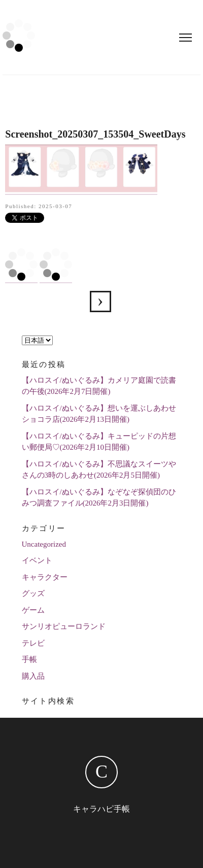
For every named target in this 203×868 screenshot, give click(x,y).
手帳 (29, 659)
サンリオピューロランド (64, 626)
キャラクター (45, 577)
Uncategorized (44, 544)
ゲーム (33, 610)
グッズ (33, 593)
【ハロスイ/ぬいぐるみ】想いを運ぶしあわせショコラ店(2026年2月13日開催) (99, 414)
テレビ (33, 643)
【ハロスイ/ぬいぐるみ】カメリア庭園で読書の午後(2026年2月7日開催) (99, 386)
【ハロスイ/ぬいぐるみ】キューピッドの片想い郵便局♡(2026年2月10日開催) (99, 442)
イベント (37, 560)
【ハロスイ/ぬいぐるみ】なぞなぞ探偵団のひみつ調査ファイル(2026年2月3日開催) (99, 498)
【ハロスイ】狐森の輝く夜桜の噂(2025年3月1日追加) (100, 302)
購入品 (33, 676)
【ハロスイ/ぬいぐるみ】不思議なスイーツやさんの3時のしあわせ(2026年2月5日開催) (99, 470)
